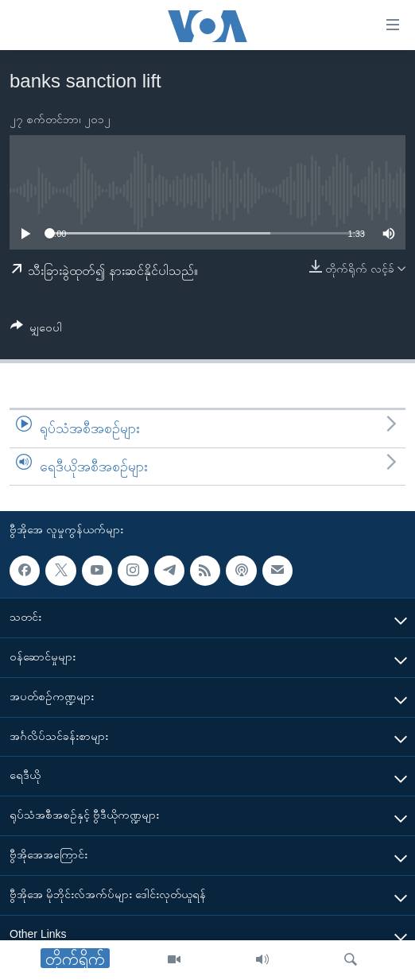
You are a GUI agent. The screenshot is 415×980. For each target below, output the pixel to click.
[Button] (36, 330)
